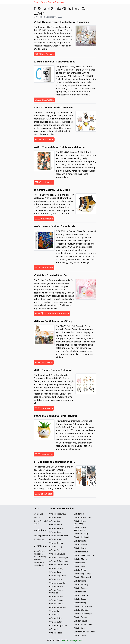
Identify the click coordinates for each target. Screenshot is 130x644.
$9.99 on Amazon (44, 408)
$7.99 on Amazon (44, 494)
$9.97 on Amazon (44, 219)
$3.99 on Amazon (44, 362)
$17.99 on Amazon (44, 268)
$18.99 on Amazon (44, 100)
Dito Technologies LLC (72, 640)
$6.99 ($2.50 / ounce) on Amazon (52, 313)
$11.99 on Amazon (44, 182)
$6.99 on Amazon (44, 454)
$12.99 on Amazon (44, 139)
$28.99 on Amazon (44, 54)
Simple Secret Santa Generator (49, 2)
